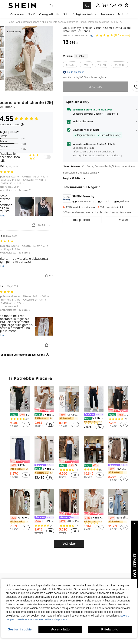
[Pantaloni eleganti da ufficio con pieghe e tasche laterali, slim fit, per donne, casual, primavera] (20, 502)
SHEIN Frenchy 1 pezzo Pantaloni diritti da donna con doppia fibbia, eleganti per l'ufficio (118, 415)
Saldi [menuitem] (66, 14)
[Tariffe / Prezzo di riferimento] (77, 43)
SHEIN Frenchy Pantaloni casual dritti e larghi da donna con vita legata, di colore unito (69, 465)
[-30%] (62, 521)
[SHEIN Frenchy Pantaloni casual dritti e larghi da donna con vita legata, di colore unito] (69, 450)
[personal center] (98, 5)
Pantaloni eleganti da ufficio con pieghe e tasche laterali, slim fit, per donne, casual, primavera (20, 518)
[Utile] (34, 225)
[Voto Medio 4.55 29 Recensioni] (113, 36)
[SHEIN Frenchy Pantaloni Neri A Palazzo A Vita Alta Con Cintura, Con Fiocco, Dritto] (20, 399)
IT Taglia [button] (81, 56)
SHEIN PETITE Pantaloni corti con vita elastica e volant (94, 418)
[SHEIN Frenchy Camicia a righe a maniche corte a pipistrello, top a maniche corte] (94, 502)
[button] (65, 5)
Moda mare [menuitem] (108, 14)
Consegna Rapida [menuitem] (49, 14)
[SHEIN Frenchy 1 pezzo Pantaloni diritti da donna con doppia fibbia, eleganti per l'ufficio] (118, 399)
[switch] (47, 157)
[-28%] (71, 465)
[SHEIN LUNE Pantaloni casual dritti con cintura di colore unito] (20, 450)
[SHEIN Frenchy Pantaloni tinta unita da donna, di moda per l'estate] (44, 399)
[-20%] (22, 415)
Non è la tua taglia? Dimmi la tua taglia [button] (85, 77)
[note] (44, 410)
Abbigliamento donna (28, 22)
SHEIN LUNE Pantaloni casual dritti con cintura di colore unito (20, 465)
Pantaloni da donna (99, 22)
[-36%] (62, 415)
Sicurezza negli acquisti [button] (86, 130)
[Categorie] (17, 14)
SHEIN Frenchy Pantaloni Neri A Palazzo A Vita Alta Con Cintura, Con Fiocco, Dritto (20, 415)
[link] (105, 5)
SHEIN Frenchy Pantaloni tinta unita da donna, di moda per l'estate (44, 415)
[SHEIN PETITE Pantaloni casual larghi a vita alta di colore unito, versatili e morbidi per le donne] (69, 502)
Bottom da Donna (77, 22)
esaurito (95, 87)
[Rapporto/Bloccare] (51, 225)
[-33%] (13, 465)
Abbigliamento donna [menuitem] (85, 14)
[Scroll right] (127, 14)
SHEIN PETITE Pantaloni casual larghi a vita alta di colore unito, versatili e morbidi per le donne (69, 521)
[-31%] (120, 415)
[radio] (70, 65)
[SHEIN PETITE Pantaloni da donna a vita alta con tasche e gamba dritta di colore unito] (44, 502)
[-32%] (13, 518)
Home (11, 22)
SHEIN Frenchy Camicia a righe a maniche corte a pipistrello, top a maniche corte (94, 518)
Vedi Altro (69, 544)
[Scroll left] (123, 14)
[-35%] (96, 465)
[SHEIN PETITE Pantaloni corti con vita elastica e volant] (94, 399)
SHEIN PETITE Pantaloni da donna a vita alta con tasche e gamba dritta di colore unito (44, 521)
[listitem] (20, 408)
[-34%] (112, 518)
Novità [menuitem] (32, 14)
